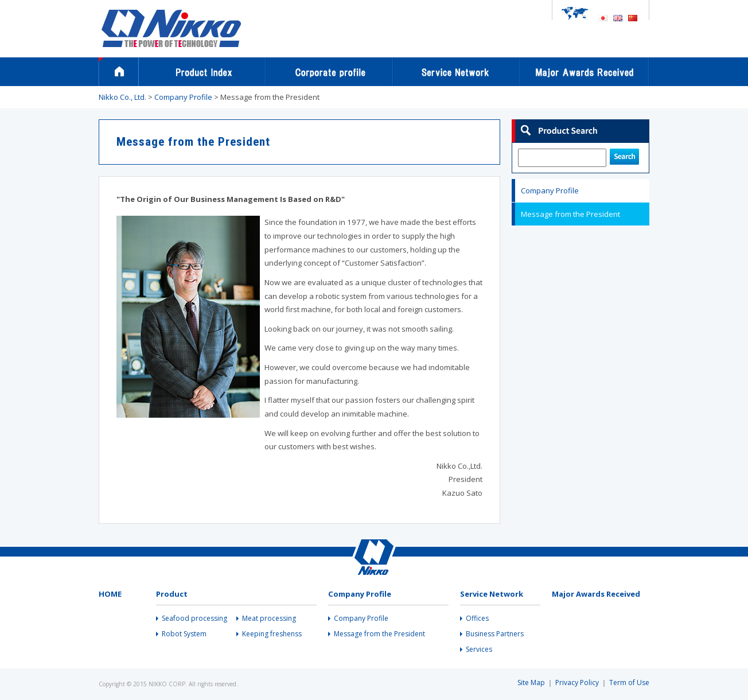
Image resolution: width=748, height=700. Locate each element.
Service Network (457, 72)
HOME (110, 594)
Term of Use (629, 682)
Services (479, 650)
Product (172, 594)
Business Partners (495, 634)
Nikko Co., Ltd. (122, 97)
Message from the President (570, 214)
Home (119, 72)
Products (202, 72)
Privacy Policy (577, 682)
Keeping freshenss (272, 634)
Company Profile (330, 72)
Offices (477, 619)
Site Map (531, 682)
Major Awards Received (585, 72)
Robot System (184, 634)
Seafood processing (194, 619)
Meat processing (269, 619)
